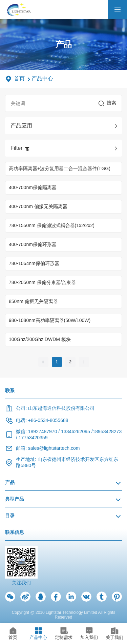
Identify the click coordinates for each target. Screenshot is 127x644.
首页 (19, 78)
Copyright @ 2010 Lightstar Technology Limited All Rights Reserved (63, 615)
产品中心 (42, 78)
